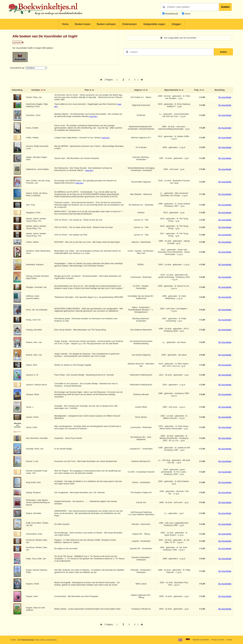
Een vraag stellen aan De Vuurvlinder (178, 38)
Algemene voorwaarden (198, 640)
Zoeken (225, 7)
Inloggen (176, 24)
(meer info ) (94, 117)
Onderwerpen (129, 24)
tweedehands (172, 14)
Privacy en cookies (216, 640)
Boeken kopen (83, 24)
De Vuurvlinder (225, 98)
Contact (229, 640)
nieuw (187, 14)
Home (65, 24)
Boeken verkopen (106, 24)
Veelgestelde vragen (154, 24)
